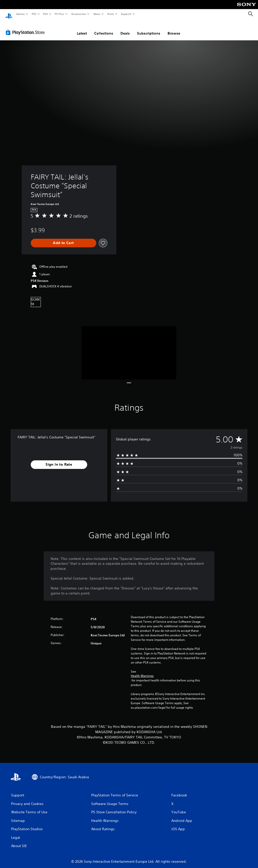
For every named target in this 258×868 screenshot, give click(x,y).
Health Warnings (142, 671)
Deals (125, 28)
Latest (82, 28)
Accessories (78, 14)
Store (110, 14)
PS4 (45, 14)
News (97, 14)
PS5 (34, 14)
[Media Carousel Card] (129, 348)
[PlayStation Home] (9, 14)
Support (126, 14)
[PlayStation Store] (26, 27)
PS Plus (59, 14)
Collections (104, 28)
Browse (174, 28)
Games (20, 14)
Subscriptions (149, 28)
